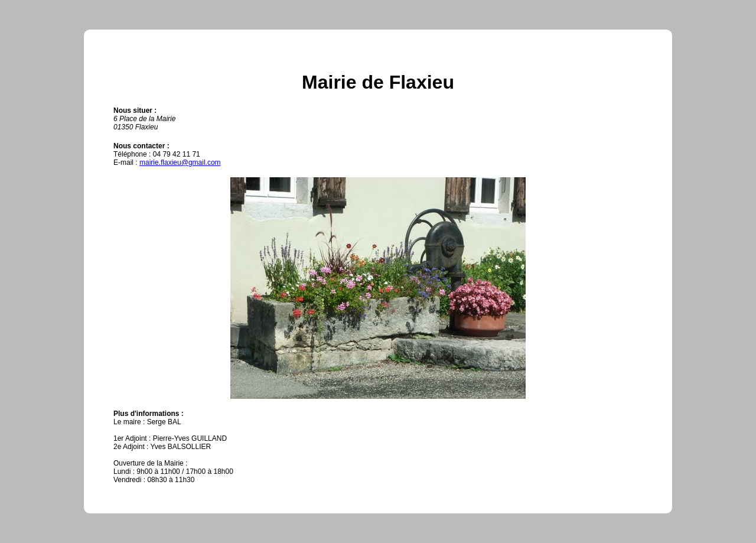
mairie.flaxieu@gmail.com (180, 162)
